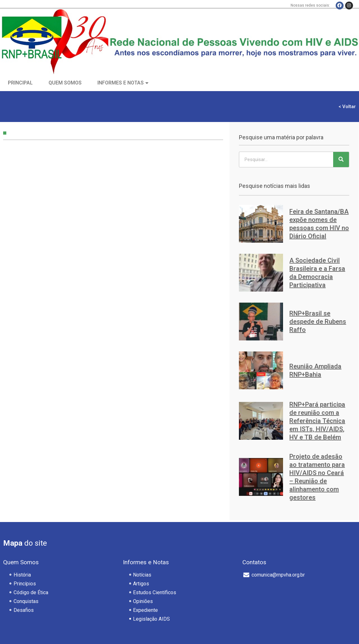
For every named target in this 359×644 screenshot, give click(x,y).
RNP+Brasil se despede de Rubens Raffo (318, 322)
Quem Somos (65, 83)
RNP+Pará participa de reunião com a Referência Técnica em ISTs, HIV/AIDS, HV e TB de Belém (317, 421)
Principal (20, 83)
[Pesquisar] (341, 160)
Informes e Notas (121, 83)
